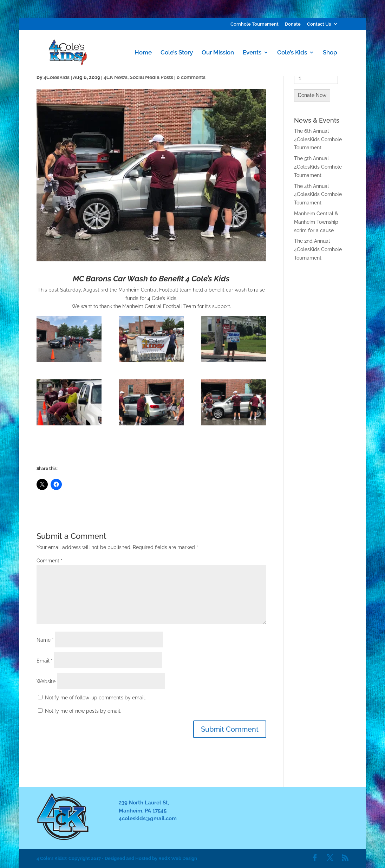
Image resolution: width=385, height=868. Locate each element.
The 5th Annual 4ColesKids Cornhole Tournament (318, 167)
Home (143, 53)
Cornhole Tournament (255, 24)
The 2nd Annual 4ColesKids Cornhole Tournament (318, 249)
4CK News (116, 77)
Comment (50, 561)
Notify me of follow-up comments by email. (95, 698)
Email (45, 661)
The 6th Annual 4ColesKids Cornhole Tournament (318, 139)
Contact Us (319, 24)
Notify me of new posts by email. (83, 711)
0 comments (191, 77)
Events (252, 53)
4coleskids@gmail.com (148, 818)
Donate (293, 24)
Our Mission (218, 53)
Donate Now (312, 95)
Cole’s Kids (292, 53)
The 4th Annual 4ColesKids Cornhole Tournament (318, 195)
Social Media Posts (151, 77)
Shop (330, 53)
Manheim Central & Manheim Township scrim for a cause (316, 222)
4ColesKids (57, 77)
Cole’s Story (177, 53)
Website (46, 681)
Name (45, 640)
